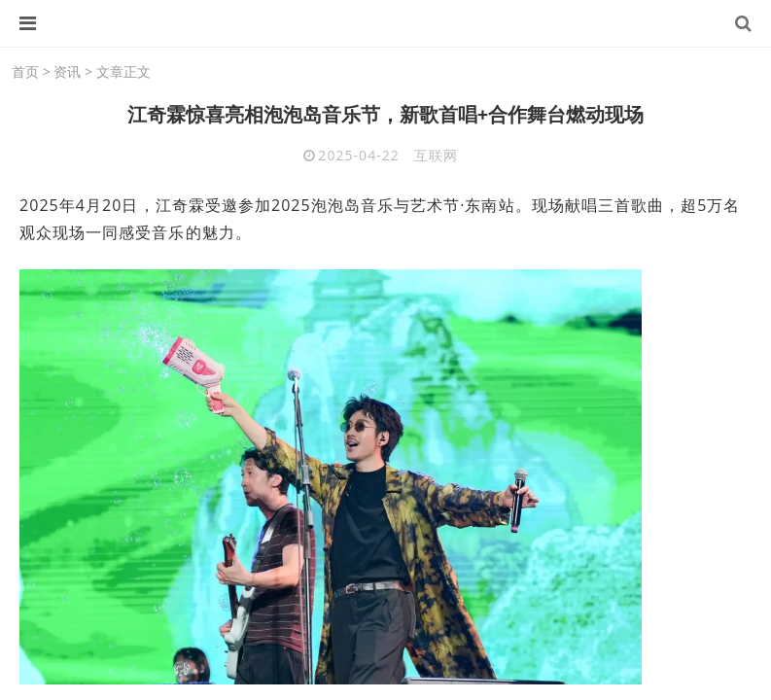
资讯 (67, 71)
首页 (25, 71)
